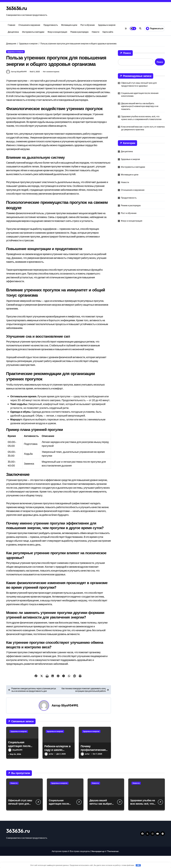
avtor (49, 766)
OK (138, 865)
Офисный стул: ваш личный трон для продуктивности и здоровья (139, 84)
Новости (96, 32)
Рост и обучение (88, 25)
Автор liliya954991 (16, 84)
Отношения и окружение (29, 25)
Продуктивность (51, 25)
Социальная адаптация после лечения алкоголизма (22, 758)
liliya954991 (70, 718)
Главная (12, 25)
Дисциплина (13, 32)
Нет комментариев (52, 84)
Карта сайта (108, 32)
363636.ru (18, 8)
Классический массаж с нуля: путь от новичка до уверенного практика (143, 128)
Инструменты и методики (33, 32)
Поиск (125, 53)
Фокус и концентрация (57, 32)
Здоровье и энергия (107, 25)
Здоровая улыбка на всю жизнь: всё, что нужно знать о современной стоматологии (141, 118)
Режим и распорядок (79, 32)
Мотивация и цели (69, 25)
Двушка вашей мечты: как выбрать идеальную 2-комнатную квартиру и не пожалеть (140, 106)
